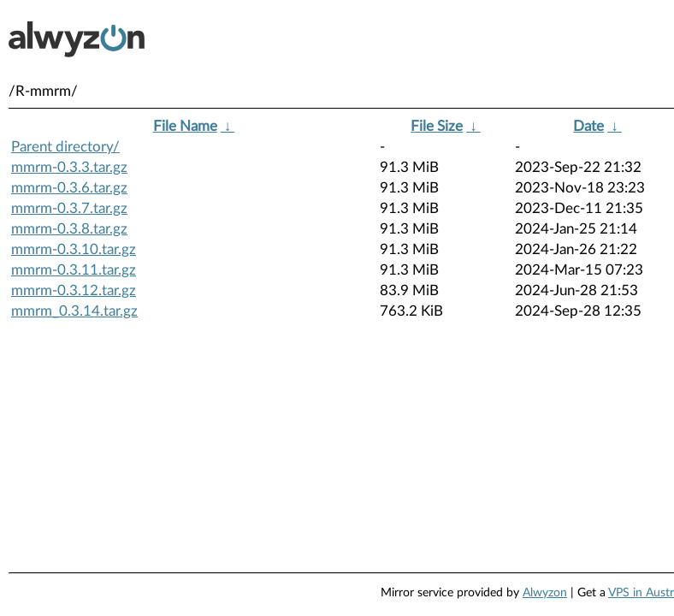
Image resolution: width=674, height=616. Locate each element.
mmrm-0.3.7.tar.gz (69, 208)
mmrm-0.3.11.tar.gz (74, 270)
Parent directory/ (65, 147)
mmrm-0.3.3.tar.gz (69, 167)
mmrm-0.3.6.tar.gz (69, 188)
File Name (185, 126)
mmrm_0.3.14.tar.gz (74, 311)
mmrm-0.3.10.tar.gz (74, 249)
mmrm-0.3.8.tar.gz (69, 229)
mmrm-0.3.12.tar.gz (74, 290)
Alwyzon (545, 593)
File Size (437, 126)
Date (588, 126)
